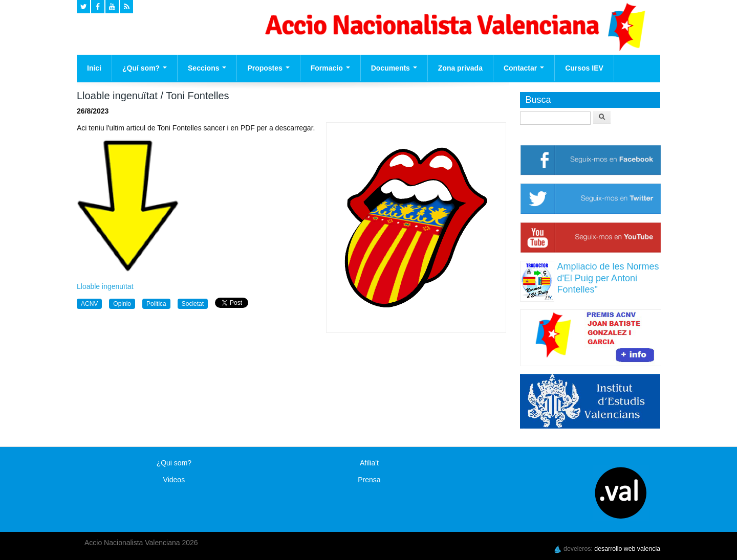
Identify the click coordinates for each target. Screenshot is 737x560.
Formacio (330, 68)
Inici (94, 68)
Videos (174, 480)
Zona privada (460, 68)
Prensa (369, 480)
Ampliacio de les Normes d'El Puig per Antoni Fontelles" (608, 278)
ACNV (89, 304)
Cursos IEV (584, 68)
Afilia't (369, 463)
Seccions (207, 68)
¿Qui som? (174, 463)
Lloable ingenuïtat (105, 286)
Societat (193, 304)
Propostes (268, 68)
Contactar (524, 68)
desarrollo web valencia (627, 549)
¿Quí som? (145, 68)
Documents (394, 68)
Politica (156, 304)
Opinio (122, 304)
